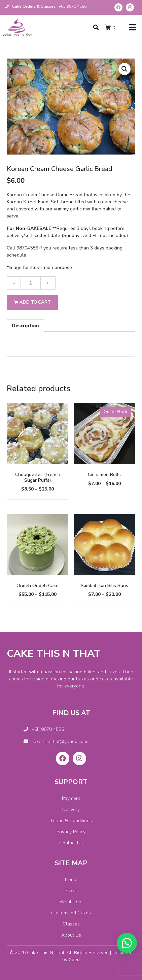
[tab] (25, 326)
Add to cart (35, 302)
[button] (127, 943)
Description (25, 326)
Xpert (74, 960)
